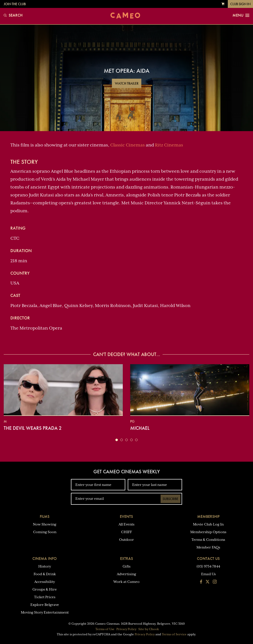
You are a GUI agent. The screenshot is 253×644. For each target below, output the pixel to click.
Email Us (208, 574)
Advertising (126, 574)
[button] (117, 440)
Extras (126, 559)
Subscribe (170, 499)
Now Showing (45, 524)
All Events (126, 524)
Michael (140, 428)
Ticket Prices (45, 597)
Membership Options (208, 532)
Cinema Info (45, 559)
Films (45, 516)
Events (126, 516)
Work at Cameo (126, 582)
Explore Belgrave (45, 605)
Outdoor (126, 540)
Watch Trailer (127, 83)
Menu (241, 15)
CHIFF (126, 532)
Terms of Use (105, 629)
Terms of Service (174, 634)
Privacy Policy (126, 629)
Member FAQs (208, 547)
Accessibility (45, 582)
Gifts (126, 566)
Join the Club (15, 4)
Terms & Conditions (208, 540)
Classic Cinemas (127, 145)
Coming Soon (45, 532)
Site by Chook (149, 629)
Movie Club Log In (208, 524)
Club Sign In (240, 4)
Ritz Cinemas (169, 145)
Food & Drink (45, 574)
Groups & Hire (45, 589)
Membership (208, 516)
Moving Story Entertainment (45, 612)
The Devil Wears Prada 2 (33, 428)
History (45, 566)
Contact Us (208, 559)
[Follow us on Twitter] (208, 582)
